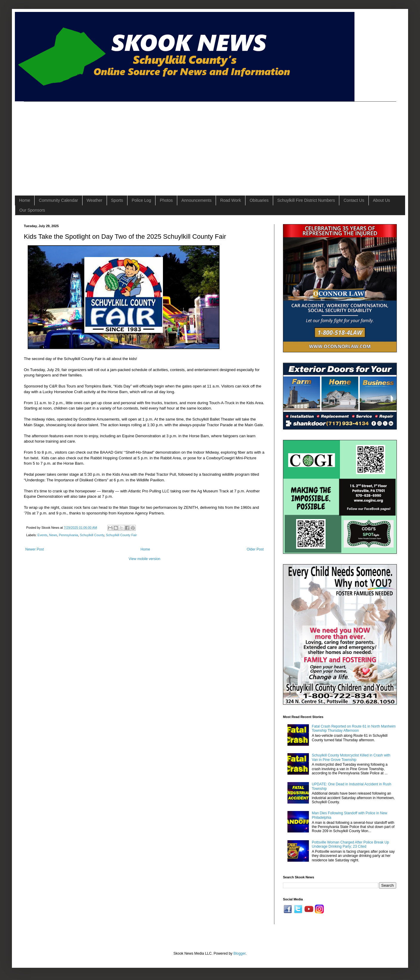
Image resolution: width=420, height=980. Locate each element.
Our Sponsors (32, 210)
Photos (166, 200)
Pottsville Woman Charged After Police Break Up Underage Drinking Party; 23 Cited (350, 844)
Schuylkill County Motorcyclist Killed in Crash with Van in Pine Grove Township (351, 757)
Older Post (255, 549)
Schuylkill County (92, 535)
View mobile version (145, 559)
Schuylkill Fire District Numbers (306, 200)
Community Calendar (58, 200)
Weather (95, 200)
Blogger (240, 953)
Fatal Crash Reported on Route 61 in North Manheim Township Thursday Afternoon (354, 728)
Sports (117, 200)
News (53, 535)
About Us (382, 200)
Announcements (196, 200)
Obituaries (259, 200)
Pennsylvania (69, 535)
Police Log (141, 200)
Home (25, 200)
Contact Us (354, 200)
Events (42, 535)
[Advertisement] (129, 143)
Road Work (231, 200)
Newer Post (35, 549)
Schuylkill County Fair (122, 535)
